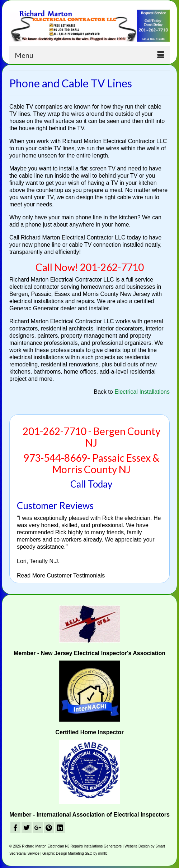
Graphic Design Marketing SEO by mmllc (75, 853)
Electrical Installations (142, 392)
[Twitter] (27, 828)
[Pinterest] (49, 828)
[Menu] (89, 55)
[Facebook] (15, 828)
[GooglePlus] (38, 828)
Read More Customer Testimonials (61, 575)
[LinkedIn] (60, 828)
